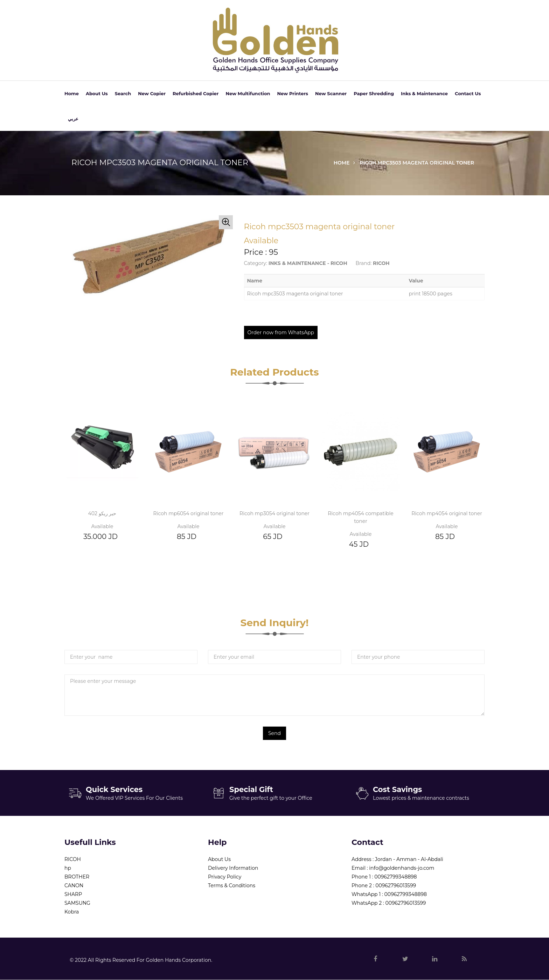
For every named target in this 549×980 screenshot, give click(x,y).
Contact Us (468, 93)
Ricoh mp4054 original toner (447, 513)
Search (123, 93)
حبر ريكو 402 (102, 513)
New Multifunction (248, 93)
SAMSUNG (77, 903)
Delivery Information (233, 868)
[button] (226, 222)
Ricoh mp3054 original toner (274, 513)
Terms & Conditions (232, 885)
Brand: (363, 263)
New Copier (152, 93)
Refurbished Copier (196, 93)
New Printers (293, 93)
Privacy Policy (225, 877)
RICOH (73, 859)
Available (102, 526)
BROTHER (77, 877)
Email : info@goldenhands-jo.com (393, 868)
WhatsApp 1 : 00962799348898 (389, 894)
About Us (97, 93)
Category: (256, 263)
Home (72, 93)
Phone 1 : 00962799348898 (384, 877)
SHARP (73, 894)
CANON (74, 885)
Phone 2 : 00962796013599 (384, 885)
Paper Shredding (374, 93)
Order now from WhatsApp (281, 332)
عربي (73, 119)
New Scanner (331, 93)
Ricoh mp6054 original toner (189, 513)
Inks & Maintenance (424, 93)
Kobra (72, 912)
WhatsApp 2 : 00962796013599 (389, 903)
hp (68, 868)
